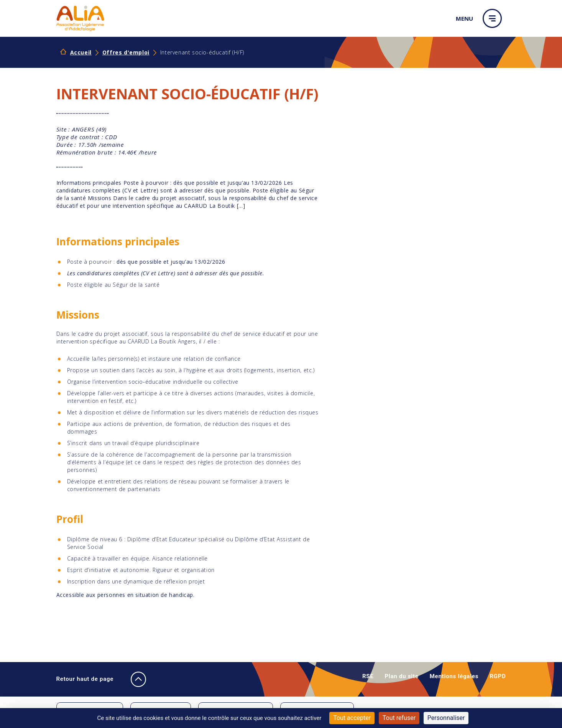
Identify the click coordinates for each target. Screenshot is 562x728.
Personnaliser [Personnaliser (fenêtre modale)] (446, 718)
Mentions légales (454, 676)
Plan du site (402, 676)
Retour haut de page (94, 679)
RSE (368, 676)
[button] (494, 18)
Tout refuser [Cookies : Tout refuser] (399, 718)
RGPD (498, 676)
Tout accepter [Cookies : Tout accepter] (352, 718)
